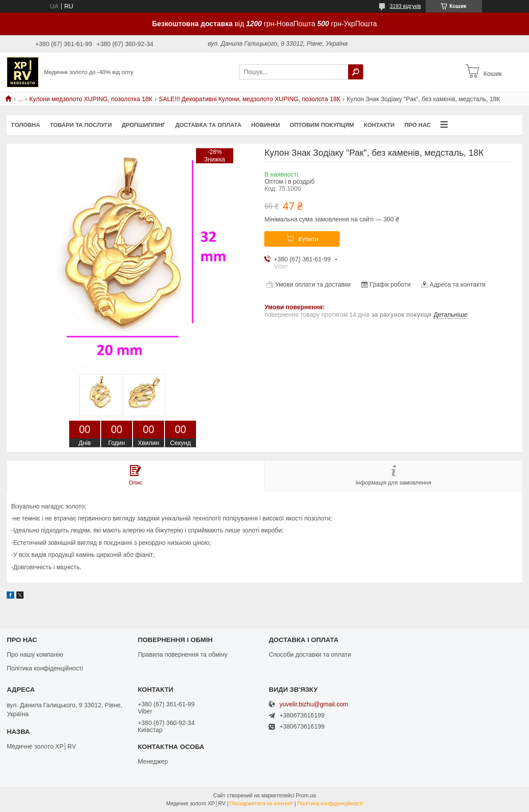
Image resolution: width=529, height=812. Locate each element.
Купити (308, 239)
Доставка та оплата (208, 125)
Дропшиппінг (143, 125)
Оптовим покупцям (322, 125)
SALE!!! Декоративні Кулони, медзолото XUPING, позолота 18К (249, 99)
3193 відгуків (406, 6)
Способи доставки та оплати (310, 654)
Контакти (379, 125)
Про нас (417, 125)
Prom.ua (306, 796)
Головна (26, 125)
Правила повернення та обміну (183, 654)
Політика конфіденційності (45, 668)
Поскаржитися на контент (261, 804)
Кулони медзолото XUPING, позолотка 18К (91, 99)
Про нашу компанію (35, 654)
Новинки (265, 125)
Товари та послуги (81, 125)
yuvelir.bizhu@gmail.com (314, 704)
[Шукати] (356, 72)
